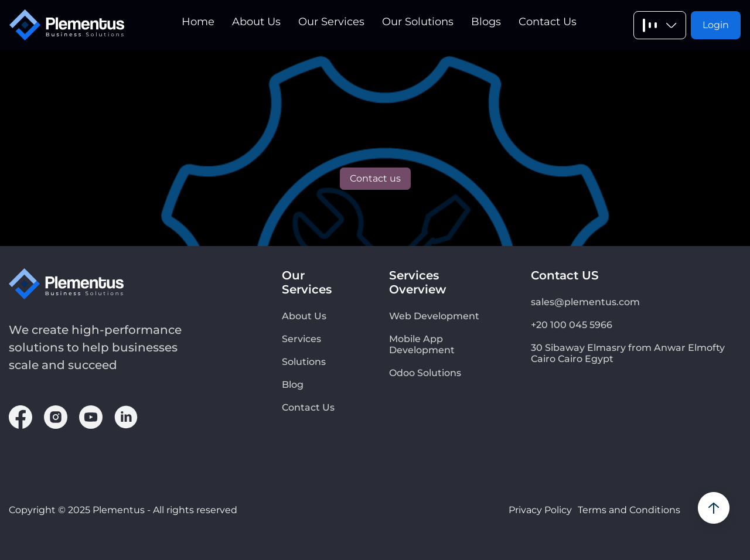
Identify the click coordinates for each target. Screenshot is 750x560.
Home (198, 22)
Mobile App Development (422, 344)
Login (716, 25)
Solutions (304, 362)
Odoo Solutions (425, 373)
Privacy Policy (540, 510)
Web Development (434, 316)
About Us (256, 22)
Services (301, 339)
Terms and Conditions (629, 510)
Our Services (331, 22)
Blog (293, 385)
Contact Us (548, 22)
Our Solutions (418, 22)
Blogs (486, 22)
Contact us (375, 178)
